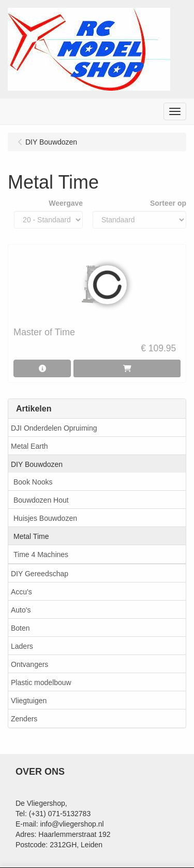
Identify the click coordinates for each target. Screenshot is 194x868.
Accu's (21, 592)
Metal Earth (29, 446)
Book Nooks (33, 482)
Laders (22, 646)
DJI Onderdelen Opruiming (54, 428)
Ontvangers (29, 664)
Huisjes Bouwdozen (45, 518)
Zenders (24, 719)
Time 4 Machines (41, 554)
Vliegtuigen (29, 701)
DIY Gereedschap (40, 574)
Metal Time (31, 536)
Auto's (21, 610)
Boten (20, 628)
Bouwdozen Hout (41, 500)
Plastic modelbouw (41, 682)
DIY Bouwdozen (37, 464)
